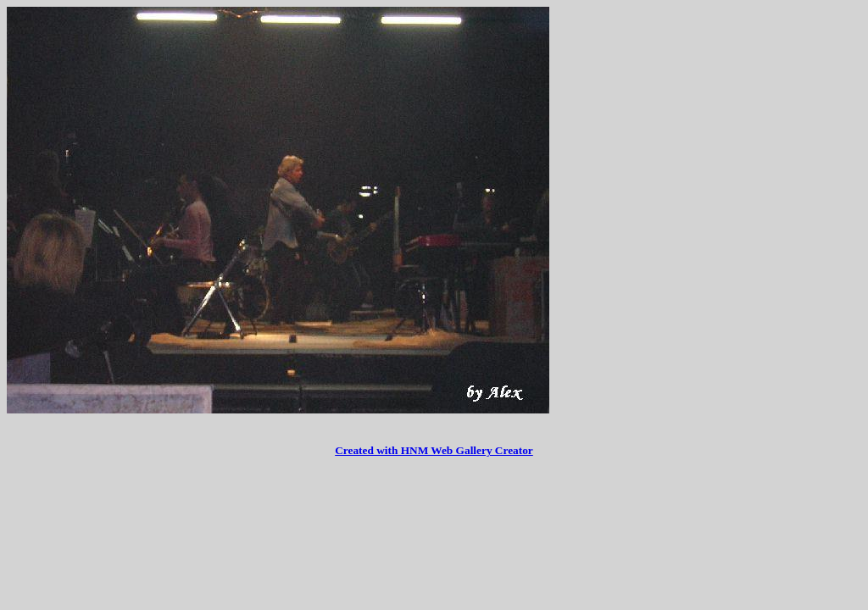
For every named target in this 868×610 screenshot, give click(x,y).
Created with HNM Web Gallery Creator (434, 450)
